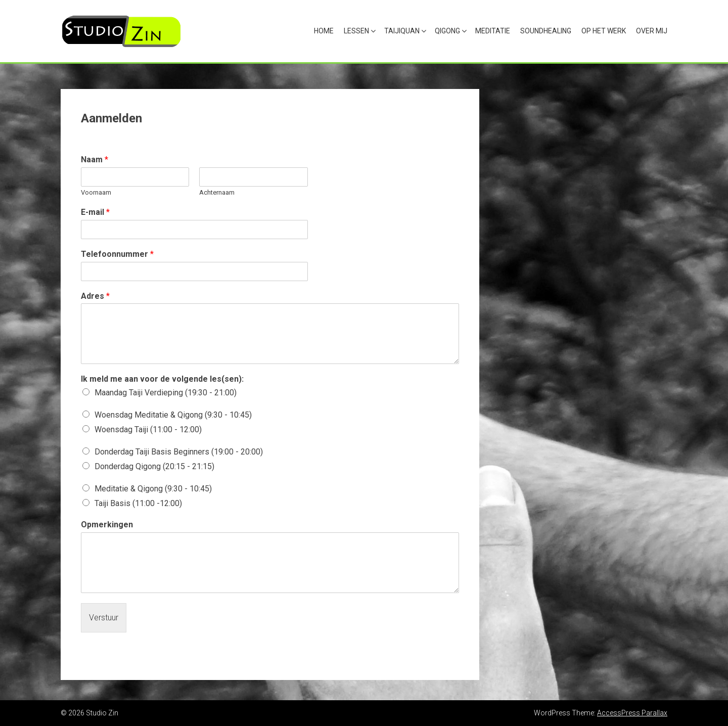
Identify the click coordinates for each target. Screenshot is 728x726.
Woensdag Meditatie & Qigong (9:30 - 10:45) (173, 415)
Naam (95, 160)
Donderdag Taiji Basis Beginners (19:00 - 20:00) (179, 452)
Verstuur (104, 618)
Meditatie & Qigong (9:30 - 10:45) (153, 489)
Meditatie (493, 31)
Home (324, 31)
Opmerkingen (107, 525)
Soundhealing (546, 31)
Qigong (447, 31)
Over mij (652, 31)
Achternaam (217, 192)
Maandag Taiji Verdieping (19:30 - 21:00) (166, 393)
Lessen (356, 31)
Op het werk (604, 31)
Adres (95, 296)
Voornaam (96, 192)
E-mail (95, 212)
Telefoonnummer (117, 254)
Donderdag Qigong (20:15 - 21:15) (154, 466)
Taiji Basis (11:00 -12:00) (138, 503)
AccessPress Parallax (632, 713)
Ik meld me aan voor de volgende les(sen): (162, 379)
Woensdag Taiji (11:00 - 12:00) (148, 429)
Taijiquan (402, 31)
